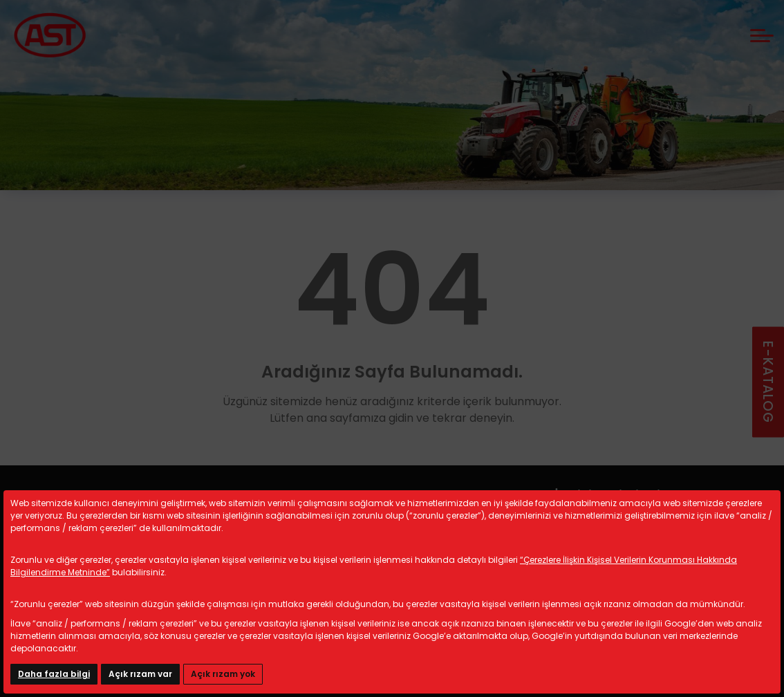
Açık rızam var (140, 674)
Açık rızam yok (223, 674)
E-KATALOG (768, 382)
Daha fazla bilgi (54, 674)
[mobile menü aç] (762, 36)
